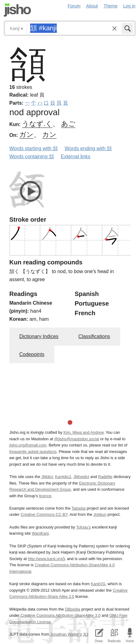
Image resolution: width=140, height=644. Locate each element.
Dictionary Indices (39, 336)
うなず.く (37, 124)
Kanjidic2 (63, 477)
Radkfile (105, 477)
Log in (129, 6)
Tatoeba (79, 508)
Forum (74, 6)
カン (49, 135)
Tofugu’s (83, 527)
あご (68, 124)
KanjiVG (98, 584)
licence (45, 496)
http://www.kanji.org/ (46, 559)
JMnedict (81, 477)
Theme (111, 6)
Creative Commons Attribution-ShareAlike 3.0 (60, 615)
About (92, 6)
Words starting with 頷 (34, 148)
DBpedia (72, 609)
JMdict (47, 477)
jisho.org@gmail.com (28, 445)
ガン (26, 135)
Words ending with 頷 (88, 148)
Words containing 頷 (32, 157)
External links (76, 157)
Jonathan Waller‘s (66, 634)
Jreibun (100, 514)
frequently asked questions (33, 452)
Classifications (94, 336)
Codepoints (32, 354)
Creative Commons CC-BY (44, 514)
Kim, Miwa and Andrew (83, 432)
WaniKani (40, 533)
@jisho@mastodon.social (77, 439)
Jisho (17, 10)
